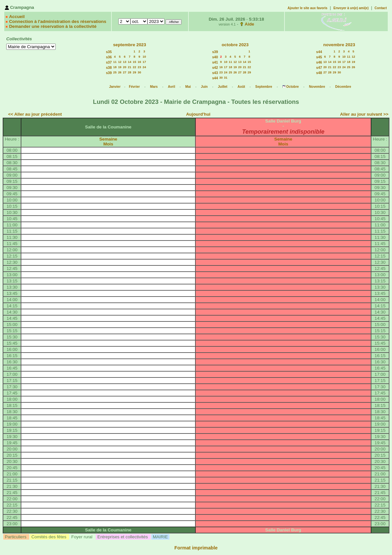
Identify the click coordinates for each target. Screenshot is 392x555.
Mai (188, 87)
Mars (154, 87)
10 (144, 57)
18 (115, 67)
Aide (250, 24)
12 (120, 62)
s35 (109, 52)
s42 (215, 67)
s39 (109, 73)
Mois (108, 144)
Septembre (264, 87)
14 (129, 62)
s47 (319, 67)
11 (115, 62)
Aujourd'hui (198, 114)
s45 (319, 57)
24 (144, 67)
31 (225, 78)
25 (115, 72)
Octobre (292, 87)
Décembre (343, 87)
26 (120, 72)
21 (129, 67)
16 (139, 62)
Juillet (223, 87)
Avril (171, 87)
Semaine (108, 139)
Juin (204, 87)
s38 (109, 67)
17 (144, 62)
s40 (215, 57)
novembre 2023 (339, 45)
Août (241, 87)
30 (139, 72)
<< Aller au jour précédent (35, 114)
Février (134, 87)
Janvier (115, 87)
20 (125, 67)
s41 (215, 62)
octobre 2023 (235, 45)
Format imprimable (196, 548)
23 (139, 67)
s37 (109, 62)
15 (134, 62)
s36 (109, 57)
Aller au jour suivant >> (364, 114)
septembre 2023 (130, 45)
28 (129, 72)
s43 (215, 73)
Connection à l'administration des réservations (58, 21)
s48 (319, 73)
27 (125, 72)
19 (120, 67)
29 (134, 72)
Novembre (317, 87)
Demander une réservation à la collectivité (53, 26)
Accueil (17, 17)
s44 (215, 78)
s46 (319, 62)
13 (125, 62)
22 (134, 67)
